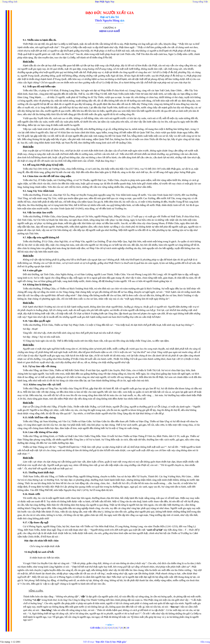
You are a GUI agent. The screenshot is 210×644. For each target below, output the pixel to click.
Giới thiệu (95, 628)
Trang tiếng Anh (10, 2)
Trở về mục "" (105, 642)
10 (128, 628)
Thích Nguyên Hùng (107, 20)
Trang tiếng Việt (200, 2)
